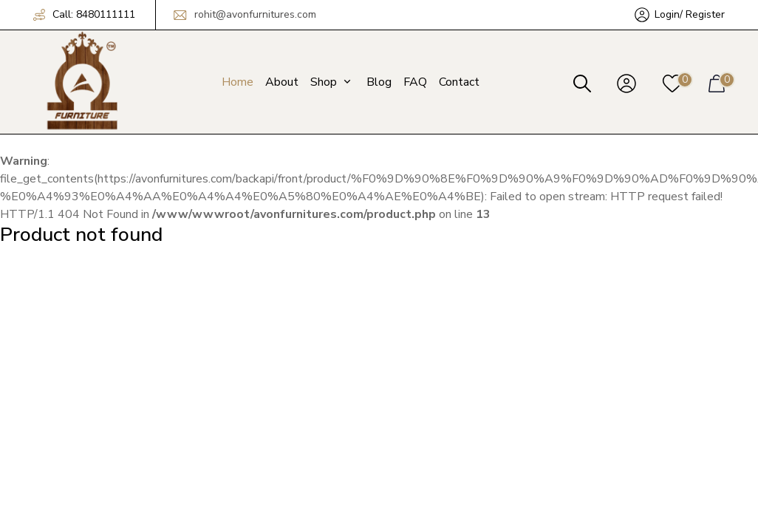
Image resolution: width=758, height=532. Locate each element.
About (282, 82)
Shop (332, 82)
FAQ (415, 82)
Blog (379, 82)
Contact (459, 82)
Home (238, 82)
